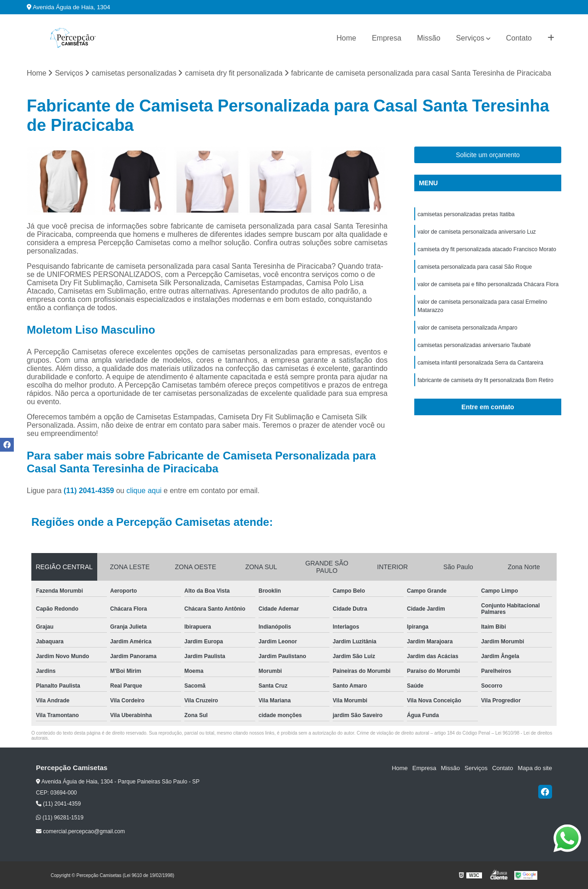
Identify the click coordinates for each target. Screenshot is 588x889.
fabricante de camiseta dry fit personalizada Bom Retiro (485, 380)
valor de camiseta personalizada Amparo (467, 328)
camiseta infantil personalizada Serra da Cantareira (480, 363)
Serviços (470, 38)
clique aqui (144, 491)
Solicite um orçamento (488, 155)
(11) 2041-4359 (90, 491)
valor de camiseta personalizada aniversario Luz (477, 232)
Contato (519, 38)
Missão (429, 38)
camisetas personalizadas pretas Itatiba (466, 214)
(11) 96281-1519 (60, 818)
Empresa (387, 38)
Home (346, 38)
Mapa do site (535, 768)
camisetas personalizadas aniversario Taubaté (474, 345)
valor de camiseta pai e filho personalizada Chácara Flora (488, 284)
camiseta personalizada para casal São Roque (475, 267)
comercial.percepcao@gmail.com (80, 831)
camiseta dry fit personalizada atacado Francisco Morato (487, 249)
